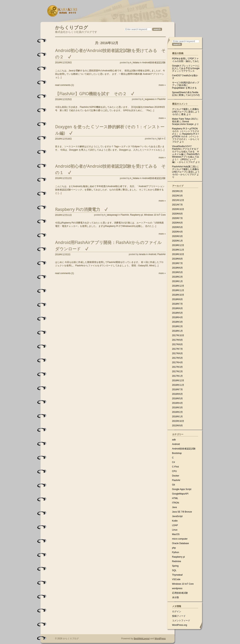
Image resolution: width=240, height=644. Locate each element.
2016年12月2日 (63, 254)
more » (162, 85)
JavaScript (177, 516)
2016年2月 (177, 412)
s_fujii (158, 139)
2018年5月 (177, 313)
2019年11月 (178, 250)
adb (174, 440)
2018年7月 (177, 304)
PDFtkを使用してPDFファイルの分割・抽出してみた (186, 60)
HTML (175, 498)
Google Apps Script (182, 489)
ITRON (176, 503)
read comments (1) (65, 85)
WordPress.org (180, 625)
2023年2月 (177, 191)
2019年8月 (177, 259)
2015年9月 (177, 426)
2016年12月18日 (63, 139)
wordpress (177, 588)
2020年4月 (177, 232)
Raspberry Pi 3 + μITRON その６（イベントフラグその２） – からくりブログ (186, 138)
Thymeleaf (177, 575)
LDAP (175, 525)
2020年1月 (177, 241)
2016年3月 (177, 408)
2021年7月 (177, 205)
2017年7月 (177, 349)
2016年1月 (177, 417)
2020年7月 (177, 218)
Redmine (177, 561)
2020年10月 (178, 209)
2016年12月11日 (63, 215)
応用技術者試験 (180, 593)
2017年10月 (178, 335)
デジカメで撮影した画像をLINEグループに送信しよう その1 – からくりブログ (186, 172)
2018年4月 (177, 317)
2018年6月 (177, 308)
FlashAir (161, 99)
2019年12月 (178, 245)
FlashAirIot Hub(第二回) (184, 167)
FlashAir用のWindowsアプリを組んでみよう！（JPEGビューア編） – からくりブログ (186, 158)
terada (142, 254)
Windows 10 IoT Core (155, 215)
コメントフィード (181, 621)
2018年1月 (177, 331)
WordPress (160, 639)
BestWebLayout (142, 639)
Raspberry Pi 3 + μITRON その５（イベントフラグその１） (186, 131)
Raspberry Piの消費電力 (78, 209)
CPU (174, 471)
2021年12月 (178, 200)
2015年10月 (178, 421)
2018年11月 (178, 290)
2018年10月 (178, 295)
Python (176, 552)
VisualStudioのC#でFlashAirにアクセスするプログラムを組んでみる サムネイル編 (186, 150)
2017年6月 (177, 353)
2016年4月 (177, 403)
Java (174, 507)
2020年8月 (177, 214)
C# (174, 462)
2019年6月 (177, 268)
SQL (174, 570)
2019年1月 (177, 281)
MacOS (176, 534)
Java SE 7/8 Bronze (182, 512)
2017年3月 (177, 367)
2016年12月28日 (63, 63)
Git (174, 485)
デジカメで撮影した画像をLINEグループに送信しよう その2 (186, 112)
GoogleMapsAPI (180, 494)
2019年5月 (177, 272)
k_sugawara (148, 99)
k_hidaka (135, 63)
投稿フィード (179, 616)
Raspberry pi (136, 215)
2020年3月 (177, 236)
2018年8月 (177, 299)
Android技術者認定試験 (154, 63)
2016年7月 (177, 390)
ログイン (177, 612)
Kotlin (175, 521)
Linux (175, 530)
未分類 (175, 597)
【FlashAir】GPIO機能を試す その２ (91, 94)
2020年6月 (177, 223)
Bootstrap (177, 453)
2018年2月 (177, 326)
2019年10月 (178, 254)
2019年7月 (177, 263)
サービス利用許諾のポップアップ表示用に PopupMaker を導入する (186, 85)
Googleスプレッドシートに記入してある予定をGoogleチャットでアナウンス (186, 68)
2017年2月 (177, 371)
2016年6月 (177, 394)
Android (152, 254)
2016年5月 (177, 399)
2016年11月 (178, 385)
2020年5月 (177, 227)
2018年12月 (178, 286)
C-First (175, 467)
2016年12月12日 (63, 178)
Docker (176, 476)
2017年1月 (177, 376)
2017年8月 (177, 344)
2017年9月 (177, 340)
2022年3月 (177, 196)
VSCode (176, 579)
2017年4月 (177, 362)
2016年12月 (178, 381)
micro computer (180, 539)
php (174, 548)
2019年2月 (177, 277)
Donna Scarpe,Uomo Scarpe (183, 123)
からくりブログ (72, 27)
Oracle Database (181, 543)
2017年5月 (177, 358)
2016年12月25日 (63, 99)
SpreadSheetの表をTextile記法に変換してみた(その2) (186, 94)
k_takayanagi (111, 215)
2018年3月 (177, 322)
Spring (175, 566)
